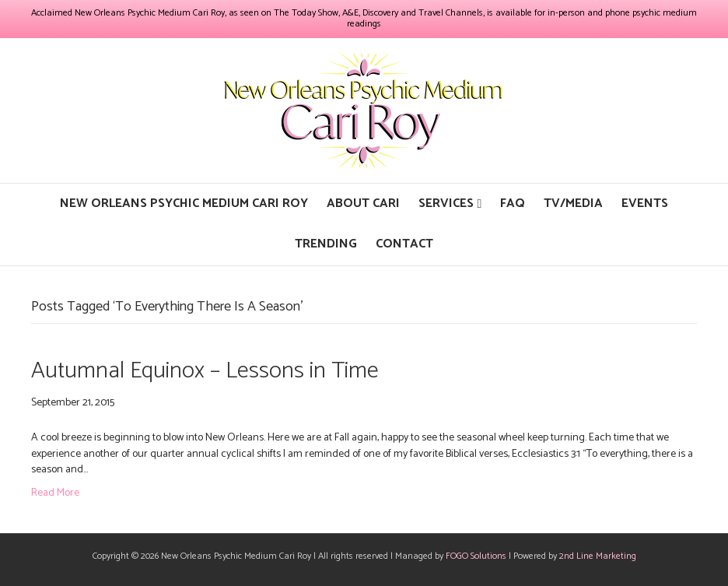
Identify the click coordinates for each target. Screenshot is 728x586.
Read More (55, 493)
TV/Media (573, 204)
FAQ (513, 204)
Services (446, 204)
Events (645, 204)
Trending (326, 244)
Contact (404, 244)
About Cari (363, 204)
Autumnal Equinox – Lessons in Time (205, 371)
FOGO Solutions (476, 556)
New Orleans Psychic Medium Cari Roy (184, 204)
